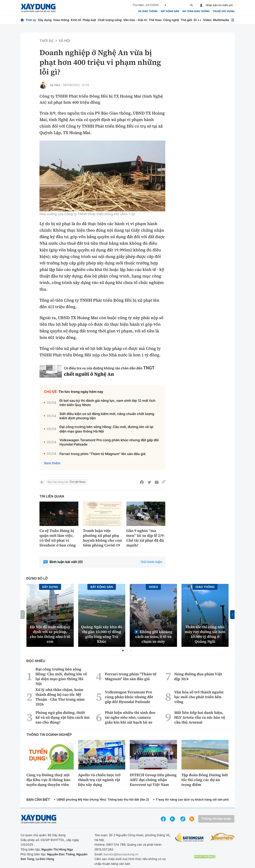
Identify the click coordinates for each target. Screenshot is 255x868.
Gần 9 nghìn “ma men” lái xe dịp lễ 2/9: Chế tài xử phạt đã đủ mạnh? (145, 538)
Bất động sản (170, 11)
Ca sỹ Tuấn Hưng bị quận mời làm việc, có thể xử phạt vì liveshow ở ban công (58, 538)
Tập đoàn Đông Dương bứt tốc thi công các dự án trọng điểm (205, 780)
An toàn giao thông (196, 11)
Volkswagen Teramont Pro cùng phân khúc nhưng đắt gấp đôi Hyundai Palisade (109, 442)
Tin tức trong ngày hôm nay (81, 392)
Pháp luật (89, 20)
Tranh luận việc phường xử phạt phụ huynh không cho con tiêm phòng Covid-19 (102, 538)
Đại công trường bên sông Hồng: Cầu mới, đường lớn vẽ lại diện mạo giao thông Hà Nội (106, 429)
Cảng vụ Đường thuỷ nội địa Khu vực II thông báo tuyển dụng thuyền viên (48, 780)
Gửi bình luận (152, 562)
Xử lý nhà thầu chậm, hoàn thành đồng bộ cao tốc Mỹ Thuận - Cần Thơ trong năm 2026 (60, 697)
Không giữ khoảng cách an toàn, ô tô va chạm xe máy (154, 636)
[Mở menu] (233, 20)
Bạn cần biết (38, 800)
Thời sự (31, 20)
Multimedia (221, 20)
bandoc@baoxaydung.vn (121, 854)
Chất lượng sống (110, 20)
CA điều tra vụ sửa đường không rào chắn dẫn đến (103, 368)
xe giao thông (148, 11)
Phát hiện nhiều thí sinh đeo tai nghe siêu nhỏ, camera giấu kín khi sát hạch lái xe (130, 717)
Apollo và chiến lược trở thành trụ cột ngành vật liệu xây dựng (99, 780)
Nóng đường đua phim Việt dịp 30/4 (198, 676)
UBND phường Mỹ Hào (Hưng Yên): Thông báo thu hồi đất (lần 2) (103, 799)
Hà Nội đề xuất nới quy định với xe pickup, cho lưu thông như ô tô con (50, 634)
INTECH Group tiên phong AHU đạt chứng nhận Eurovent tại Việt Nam (153, 780)
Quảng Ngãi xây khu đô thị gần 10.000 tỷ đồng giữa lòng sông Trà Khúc (102, 634)
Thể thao (155, 20)
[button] (123, 651)
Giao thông (61, 20)
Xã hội (64, 41)
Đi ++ (198, 20)
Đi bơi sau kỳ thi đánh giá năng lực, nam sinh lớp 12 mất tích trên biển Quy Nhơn (107, 403)
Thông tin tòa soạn (216, 819)
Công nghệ (171, 20)
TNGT (149, 368)
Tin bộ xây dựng (224, 11)
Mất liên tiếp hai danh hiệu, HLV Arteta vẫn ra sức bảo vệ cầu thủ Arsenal (200, 717)
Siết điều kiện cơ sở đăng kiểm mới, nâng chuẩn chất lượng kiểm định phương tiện (107, 416)
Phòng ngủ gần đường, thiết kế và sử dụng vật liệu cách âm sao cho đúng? (63, 717)
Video (207, 20)
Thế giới (186, 20)
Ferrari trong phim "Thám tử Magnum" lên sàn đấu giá (103, 454)
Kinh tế (76, 20)
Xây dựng (45, 20)
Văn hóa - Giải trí (135, 20)
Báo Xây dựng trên (67, 482)
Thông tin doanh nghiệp (49, 735)
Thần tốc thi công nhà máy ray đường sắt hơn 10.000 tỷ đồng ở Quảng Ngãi (205, 634)
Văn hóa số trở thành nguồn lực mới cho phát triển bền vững (199, 697)
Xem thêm (52, 463)
